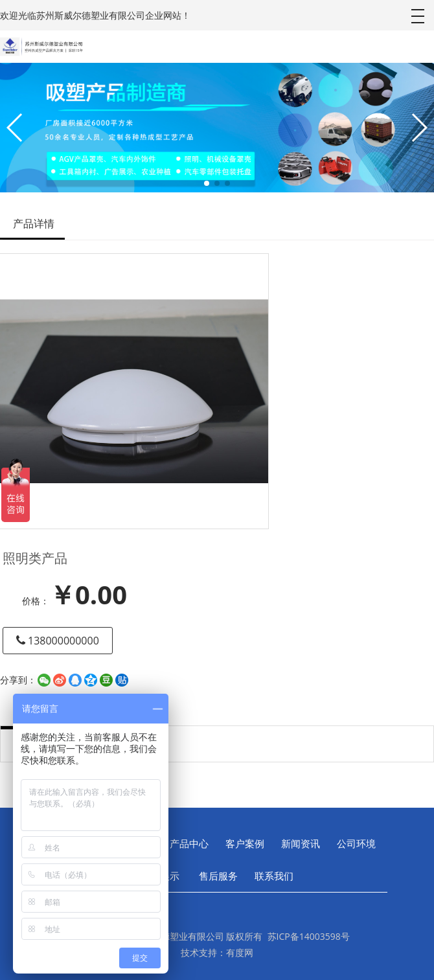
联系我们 (274, 876)
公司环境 (356, 843)
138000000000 (58, 641)
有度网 (240, 952)
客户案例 (245, 843)
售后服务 (217, 876)
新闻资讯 (301, 843)
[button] (207, 183)
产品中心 (189, 843)
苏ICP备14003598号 (309, 936)
